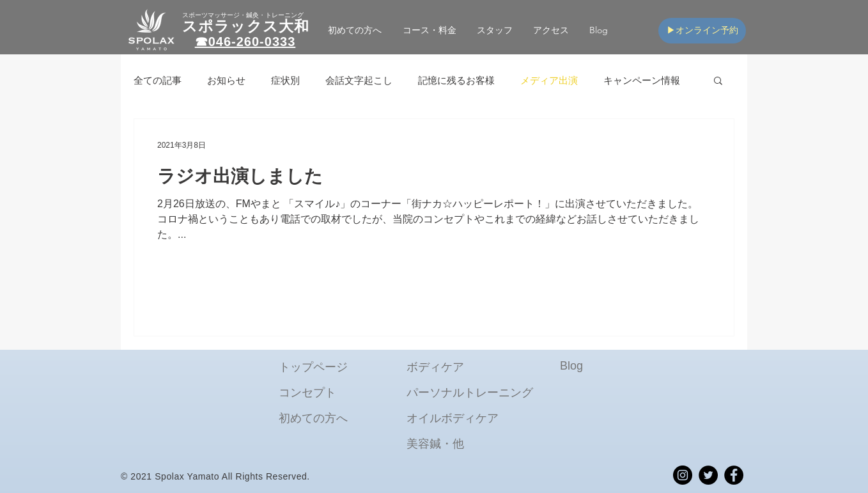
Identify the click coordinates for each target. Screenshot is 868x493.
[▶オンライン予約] (702, 31)
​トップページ (313, 367)
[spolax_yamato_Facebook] (734, 475)
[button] (429, 30)
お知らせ (226, 80)
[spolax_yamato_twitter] (708, 475)
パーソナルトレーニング (470, 393)
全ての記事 (158, 80)
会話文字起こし (359, 80)
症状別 (285, 80)
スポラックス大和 (246, 26)
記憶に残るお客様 (456, 80)
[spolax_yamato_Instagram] (683, 475)
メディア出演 (549, 80)
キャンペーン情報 (642, 80)
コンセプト (307, 393)
